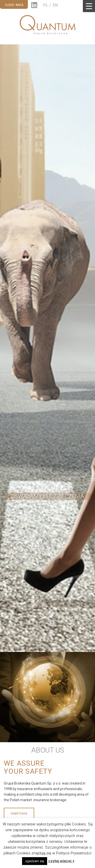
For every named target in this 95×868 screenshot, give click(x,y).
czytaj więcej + (61, 861)
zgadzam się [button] (35, 861)
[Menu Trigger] (89, 6)
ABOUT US (48, 750)
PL (46, 5)
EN (55, 5)
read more (19, 813)
